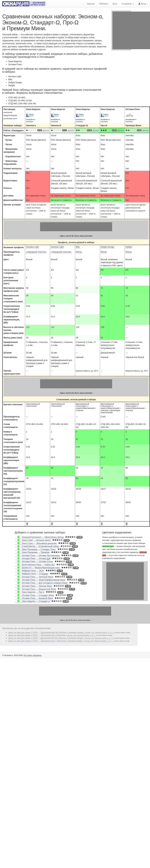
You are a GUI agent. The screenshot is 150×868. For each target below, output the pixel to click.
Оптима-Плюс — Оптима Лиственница (37, 555)
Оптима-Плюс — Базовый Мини (34, 598)
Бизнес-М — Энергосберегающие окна (37, 568)
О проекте (128, 3)
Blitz (78, 247)
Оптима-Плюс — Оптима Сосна (34, 562)
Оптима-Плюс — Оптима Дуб (33, 559)
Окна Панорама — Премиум (32, 552)
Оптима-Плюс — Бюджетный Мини (36, 589)
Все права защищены (33, 655)
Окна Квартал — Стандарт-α (32, 601)
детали (46, 130)
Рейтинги (104, 3)
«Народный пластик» (36, 252)
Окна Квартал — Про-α (30, 592)
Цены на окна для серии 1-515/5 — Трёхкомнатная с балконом (53, 635)
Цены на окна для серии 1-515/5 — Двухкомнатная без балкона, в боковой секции (61, 638)
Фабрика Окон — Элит (30, 571)
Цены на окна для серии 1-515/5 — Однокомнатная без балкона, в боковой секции (62, 632)
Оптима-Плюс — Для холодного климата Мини (41, 583)
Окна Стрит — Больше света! (33, 540)
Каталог (91, 3)
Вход (143, 3)
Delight (129, 247)
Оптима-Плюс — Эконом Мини (34, 586)
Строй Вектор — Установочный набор (37, 546)
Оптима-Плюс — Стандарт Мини (34, 595)
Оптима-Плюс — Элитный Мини (34, 577)
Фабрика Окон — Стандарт (32, 574)
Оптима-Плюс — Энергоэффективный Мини (40, 580)
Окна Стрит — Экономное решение (36, 543)
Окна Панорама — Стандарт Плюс (35, 549)
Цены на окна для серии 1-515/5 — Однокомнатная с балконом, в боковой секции (61, 641)
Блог (115, 3)
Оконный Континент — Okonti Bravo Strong (39, 537)
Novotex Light (32, 247)
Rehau (79, 252)
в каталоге (30, 121)
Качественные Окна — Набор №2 (35, 565)
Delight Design (107, 247)
